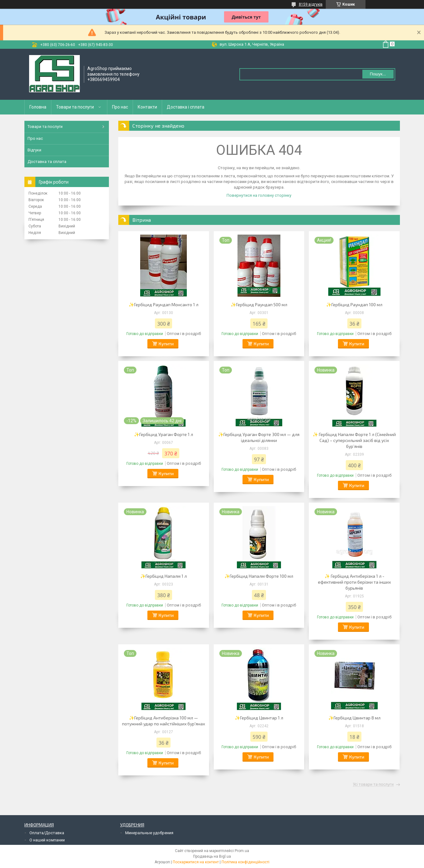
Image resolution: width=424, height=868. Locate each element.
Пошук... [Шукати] (378, 74)
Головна (38, 107)
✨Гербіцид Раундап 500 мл (259, 305)
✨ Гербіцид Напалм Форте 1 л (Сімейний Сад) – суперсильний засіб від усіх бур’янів (354, 440)
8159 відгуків (311, 4)
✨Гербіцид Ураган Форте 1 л (163, 434)
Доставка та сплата (47, 162)
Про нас (120, 107)
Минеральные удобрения (149, 833)
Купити (166, 344)
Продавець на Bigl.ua (212, 856)
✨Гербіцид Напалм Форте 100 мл (259, 576)
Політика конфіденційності (245, 862)
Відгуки (34, 150)
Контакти (147, 107)
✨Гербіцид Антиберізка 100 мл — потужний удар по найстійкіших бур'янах (163, 721)
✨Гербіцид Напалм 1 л (163, 576)
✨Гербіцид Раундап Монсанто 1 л (163, 305)
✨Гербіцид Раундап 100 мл (354, 305)
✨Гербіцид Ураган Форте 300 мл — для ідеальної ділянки (259, 437)
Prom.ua (242, 851)
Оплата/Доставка (47, 833)
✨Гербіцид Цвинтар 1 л (259, 718)
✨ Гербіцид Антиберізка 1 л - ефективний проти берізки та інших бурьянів (354, 582)
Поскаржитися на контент (196, 862)
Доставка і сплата (186, 107)
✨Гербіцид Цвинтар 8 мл (354, 718)
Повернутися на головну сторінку (259, 195)
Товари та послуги (75, 107)
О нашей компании (47, 840)
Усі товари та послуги (373, 784)
